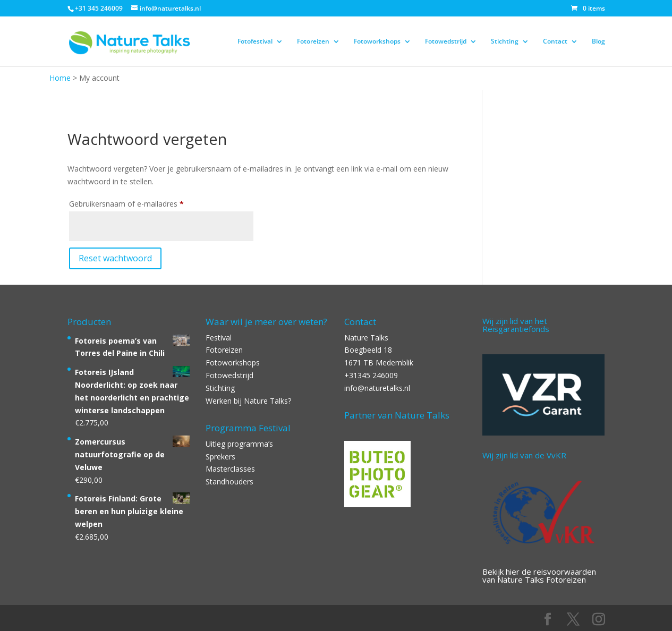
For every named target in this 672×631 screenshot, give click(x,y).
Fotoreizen (313, 42)
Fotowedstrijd (446, 42)
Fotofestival (255, 42)
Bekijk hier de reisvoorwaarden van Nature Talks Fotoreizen (539, 575)
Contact (555, 42)
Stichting (505, 42)
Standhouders (229, 481)
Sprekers (220, 457)
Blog (598, 42)
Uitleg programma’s (239, 444)
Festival (219, 338)
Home (60, 78)
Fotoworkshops (377, 42)
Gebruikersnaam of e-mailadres (141, 203)
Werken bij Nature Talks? (248, 401)
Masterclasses (230, 469)
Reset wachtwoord (115, 258)
